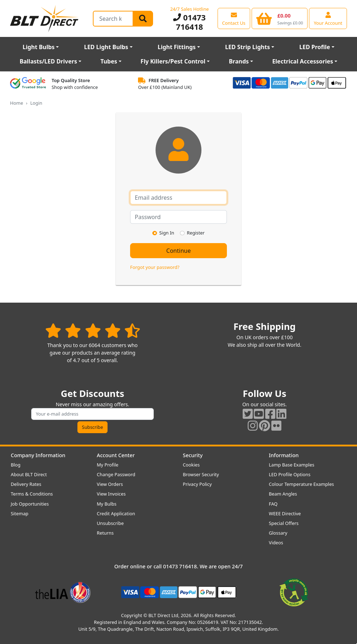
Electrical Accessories (303, 61)
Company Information (38, 455)
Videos (276, 543)
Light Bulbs (39, 47)
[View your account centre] (328, 18)
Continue (178, 251)
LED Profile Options (290, 474)
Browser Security (201, 474)
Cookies (191, 465)
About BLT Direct (29, 474)
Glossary (278, 533)
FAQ (273, 504)
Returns (105, 533)
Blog (16, 465)
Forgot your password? (155, 267)
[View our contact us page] (234, 18)
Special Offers (284, 523)
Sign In (167, 233)
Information (284, 455)
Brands (239, 61)
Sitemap (20, 513)
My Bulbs (107, 504)
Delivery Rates (26, 484)
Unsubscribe (110, 523)
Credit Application (116, 513)
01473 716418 (189, 22)
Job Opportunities (30, 504)
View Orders (110, 484)
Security (193, 455)
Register (196, 233)
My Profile (108, 465)
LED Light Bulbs (106, 47)
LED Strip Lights (247, 47)
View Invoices (111, 494)
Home (16, 103)
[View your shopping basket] (280, 18)
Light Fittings (177, 47)
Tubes (109, 61)
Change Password (116, 474)
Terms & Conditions (32, 494)
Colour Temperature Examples (301, 484)
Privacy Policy (197, 484)
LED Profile (315, 47)
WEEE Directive (285, 513)
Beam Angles (283, 494)
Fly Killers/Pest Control (173, 61)
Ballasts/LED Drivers (48, 61)
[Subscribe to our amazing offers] (92, 414)
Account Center (116, 455)
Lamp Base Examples (292, 465)
